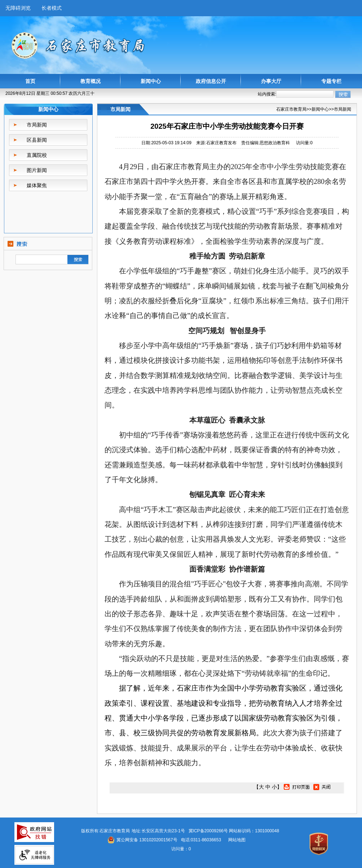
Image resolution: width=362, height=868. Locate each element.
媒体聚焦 (37, 185)
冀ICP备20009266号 (208, 831)
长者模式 (52, 8)
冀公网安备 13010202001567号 (147, 840)
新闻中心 (151, 81)
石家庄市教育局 (291, 109)
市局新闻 (37, 125)
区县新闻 (37, 140)
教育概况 (90, 81)
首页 (30, 81)
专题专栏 (331, 81)
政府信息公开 (211, 81)
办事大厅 (271, 81)
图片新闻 (37, 170)
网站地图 (237, 840)
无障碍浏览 (18, 8)
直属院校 (37, 155)
